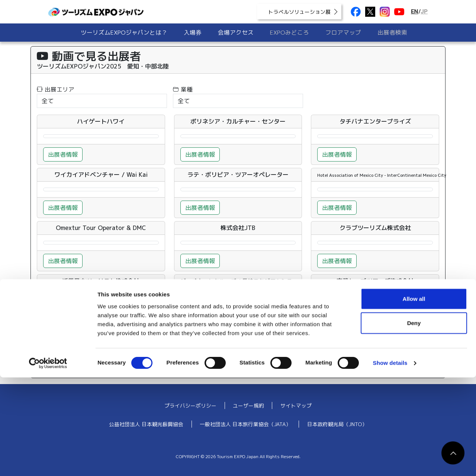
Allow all (414, 397)
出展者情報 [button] (63, 154)
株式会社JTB (238, 228)
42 (207, 350)
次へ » (229, 350)
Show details (390, 461)
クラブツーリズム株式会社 (375, 228)
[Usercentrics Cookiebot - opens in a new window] (48, 461)
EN (415, 12)
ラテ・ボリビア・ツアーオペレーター (238, 175)
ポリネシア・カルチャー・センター (238, 122)
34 (73, 350)
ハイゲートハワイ (101, 122)
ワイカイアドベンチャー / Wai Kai (101, 175)
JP (424, 12)
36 (106, 350)
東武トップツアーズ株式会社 (375, 281)
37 (123, 350)
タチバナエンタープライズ (375, 122)
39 (157, 350)
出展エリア (56, 89)
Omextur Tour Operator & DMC (101, 228)
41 (190, 350)
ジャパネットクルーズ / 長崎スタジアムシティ (239, 281)
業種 (183, 89)
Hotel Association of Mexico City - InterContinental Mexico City (382, 175)
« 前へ (51, 350)
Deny (414, 421)
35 (90, 350)
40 (173, 350)
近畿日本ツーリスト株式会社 (101, 281)
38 (140, 350)
